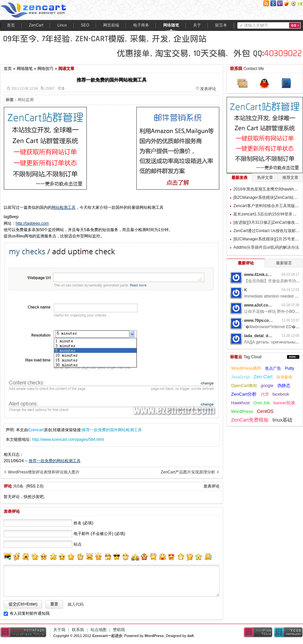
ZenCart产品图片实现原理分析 (188, 472)
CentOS (265, 411)
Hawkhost (240, 403)
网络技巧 (45, 68)
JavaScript (240, 377)
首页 (11, 25)
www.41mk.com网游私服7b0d (272, 275)
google (267, 386)
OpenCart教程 (244, 386)
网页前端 (111, 25)
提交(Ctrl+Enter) (23, 604)
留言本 (221, 25)
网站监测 (26, 100)
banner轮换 (284, 403)
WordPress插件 (246, 368)
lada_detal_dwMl (260, 336)
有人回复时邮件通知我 (30, 613)
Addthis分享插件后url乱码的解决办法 (266, 247)
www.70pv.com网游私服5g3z (271, 321)
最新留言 (284, 263)
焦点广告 (273, 368)
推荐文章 (290, 178)
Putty (290, 368)
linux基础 (282, 420)
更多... (293, 357)
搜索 (295, 25)
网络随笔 (171, 25)
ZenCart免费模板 (250, 420)
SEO (85, 25)
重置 (54, 604)
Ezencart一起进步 (107, 636)
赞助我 (119, 630)
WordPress (242, 411)
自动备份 (284, 377)
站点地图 (99, 630)
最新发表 (239, 178)
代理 (265, 394)
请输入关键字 (256, 25)
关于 (197, 25)
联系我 (78, 630)
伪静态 (284, 386)
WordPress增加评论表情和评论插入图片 (44, 472)
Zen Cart (263, 377)
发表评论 (208, 89)
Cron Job (262, 403)
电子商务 (141, 25)
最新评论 (246, 263)
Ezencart (36, 430)
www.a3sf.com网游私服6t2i (269, 305)
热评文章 (265, 178)
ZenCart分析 (244, 394)
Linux (62, 25)
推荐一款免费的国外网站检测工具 (112, 430)
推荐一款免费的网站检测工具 (55, 461)
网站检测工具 (64, 207)
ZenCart (36, 25)
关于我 (59, 630)
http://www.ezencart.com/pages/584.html (68, 440)
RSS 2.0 (35, 486)
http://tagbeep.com (32, 223)
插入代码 (76, 604)
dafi (190, 636)
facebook (281, 394)
